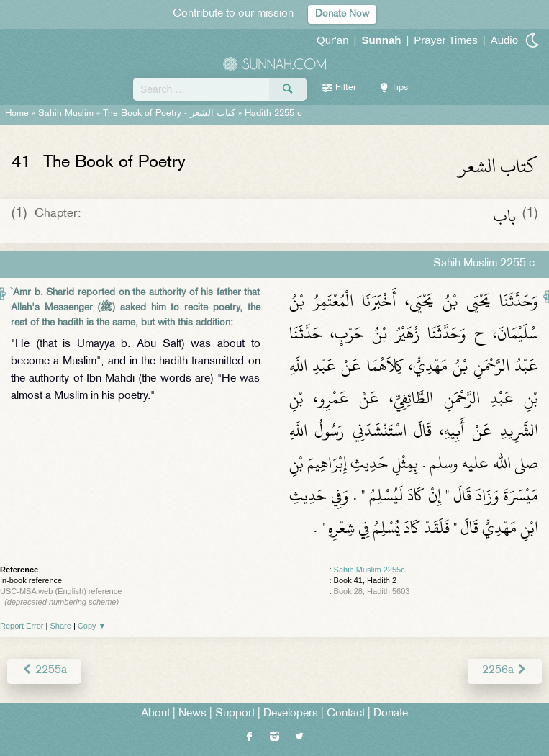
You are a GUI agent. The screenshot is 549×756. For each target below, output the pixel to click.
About (155, 714)
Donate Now (342, 14)
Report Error (22, 626)
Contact (346, 714)
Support (235, 714)
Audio (504, 40)
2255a (44, 671)
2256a (505, 671)
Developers (291, 714)
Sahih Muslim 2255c (369, 570)
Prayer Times (445, 40)
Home (17, 114)
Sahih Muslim (66, 114)
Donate (391, 714)
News (192, 714)
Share (61, 626)
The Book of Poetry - (169, 114)
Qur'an (333, 40)
